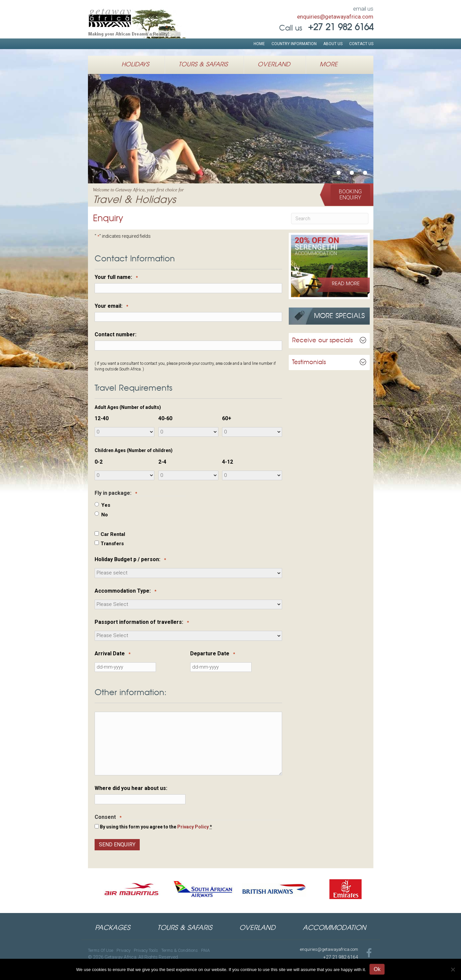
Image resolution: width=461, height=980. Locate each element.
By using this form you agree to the (156, 827)
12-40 (102, 419)
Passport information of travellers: (142, 622)
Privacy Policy (193, 827)
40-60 (165, 419)
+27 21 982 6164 (341, 957)
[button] (350, 195)
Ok (377, 969)
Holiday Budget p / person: (130, 559)
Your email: (111, 306)
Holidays (135, 65)
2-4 (162, 462)
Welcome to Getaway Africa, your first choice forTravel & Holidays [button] (339, 173)
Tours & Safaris (203, 65)
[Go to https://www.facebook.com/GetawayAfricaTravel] (369, 954)
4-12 (228, 462)
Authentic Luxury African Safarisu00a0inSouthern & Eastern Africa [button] (365, 173)
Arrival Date (113, 654)
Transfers (112, 544)
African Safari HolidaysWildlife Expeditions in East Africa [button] (352, 173)
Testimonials (309, 362)
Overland (274, 65)
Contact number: (115, 335)
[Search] (330, 219)
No (105, 515)
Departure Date (213, 654)
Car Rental (113, 534)
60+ (227, 419)
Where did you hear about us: (131, 788)
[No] (453, 969)
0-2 (99, 462)
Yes (106, 505)
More (329, 65)
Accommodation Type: (125, 591)
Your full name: (116, 277)
